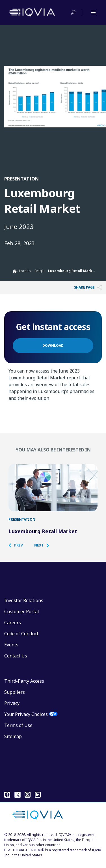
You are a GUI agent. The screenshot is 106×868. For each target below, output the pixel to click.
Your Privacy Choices (26, 720)
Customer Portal (22, 617)
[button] (19, 551)
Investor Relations (24, 606)
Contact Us (16, 661)
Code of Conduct (21, 639)
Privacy (12, 709)
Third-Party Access (24, 687)
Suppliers (15, 698)
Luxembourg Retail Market (43, 537)
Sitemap (13, 742)
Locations (27, 271)
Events (11, 650)
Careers (13, 628)
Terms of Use (18, 731)
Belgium (41, 271)
